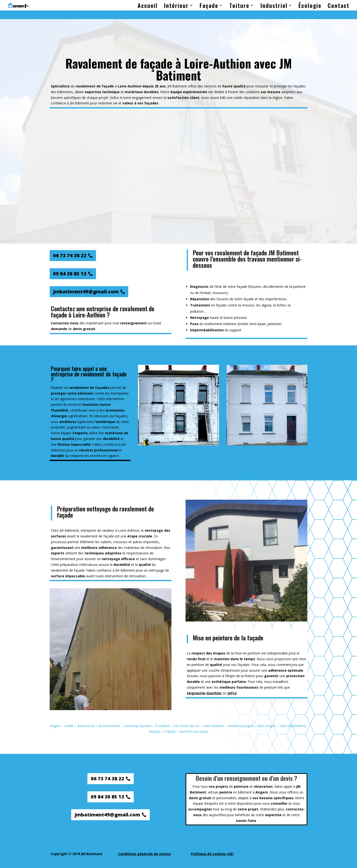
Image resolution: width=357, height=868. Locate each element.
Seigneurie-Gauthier (204, 693)
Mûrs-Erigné (266, 726)
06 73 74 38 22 (70, 255)
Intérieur (176, 7)
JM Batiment (177, 86)
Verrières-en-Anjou (194, 731)
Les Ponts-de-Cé (186, 726)
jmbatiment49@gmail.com (86, 292)
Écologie (310, 7)
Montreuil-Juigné (240, 726)
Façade (209, 7)
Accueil (148, 7)
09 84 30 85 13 (70, 274)
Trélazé (170, 731)
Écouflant (162, 726)
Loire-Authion (213, 726)
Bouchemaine (109, 726)
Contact (338, 7)
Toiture (239, 7)
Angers (55, 726)
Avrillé (69, 726)
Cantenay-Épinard (138, 726)
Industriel (274, 7)
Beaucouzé (86, 726)
